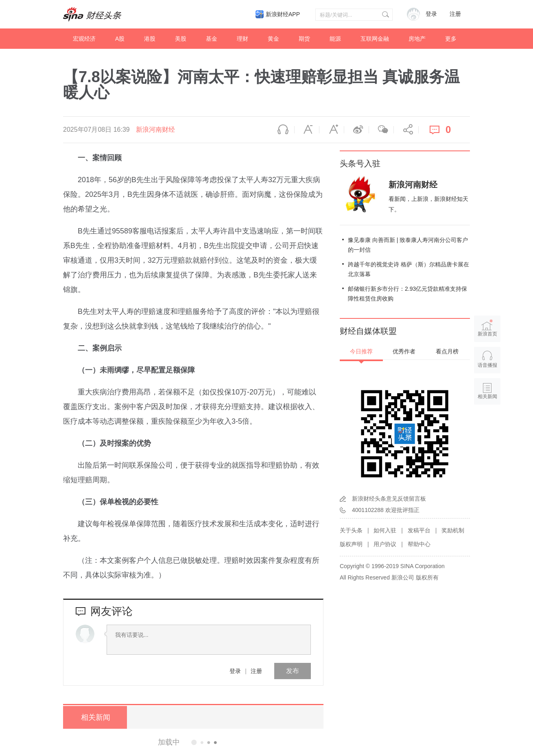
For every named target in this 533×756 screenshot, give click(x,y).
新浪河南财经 (155, 130)
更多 (451, 39)
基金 (212, 39)
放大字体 (332, 130)
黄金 (273, 39)
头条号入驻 (360, 163)
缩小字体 (307, 130)
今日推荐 (361, 351)
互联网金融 (375, 39)
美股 (181, 39)
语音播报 (282, 130)
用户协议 (385, 544)
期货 (304, 39)
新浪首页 (487, 328)
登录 (235, 671)
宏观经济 (84, 39)
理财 (242, 39)
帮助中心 (419, 544)
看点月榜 (447, 351)
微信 (381, 130)
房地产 (417, 39)
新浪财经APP (283, 14)
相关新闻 (94, 717)
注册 (455, 14)
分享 (406, 130)
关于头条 (351, 530)
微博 (356, 130)
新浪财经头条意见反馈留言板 (389, 499)
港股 (150, 39)
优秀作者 (404, 351)
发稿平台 (419, 530)
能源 (335, 39)
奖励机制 (453, 530)
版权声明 (351, 544)
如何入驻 (385, 530)
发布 (293, 671)
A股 (120, 39)
